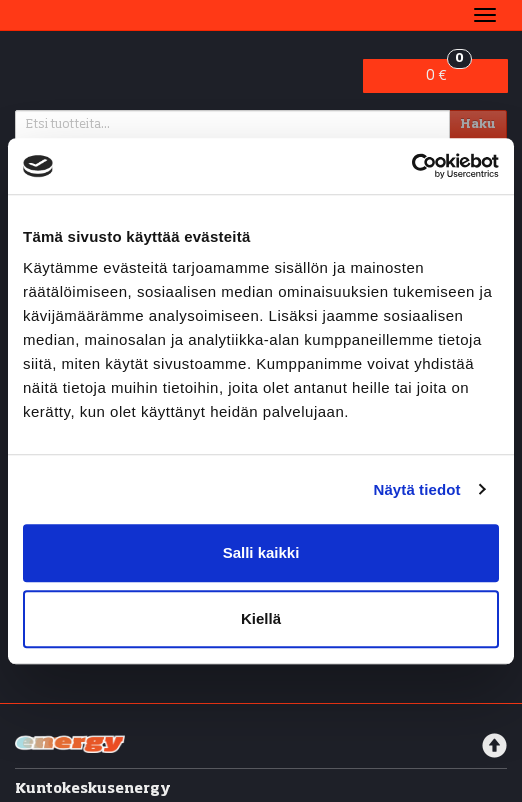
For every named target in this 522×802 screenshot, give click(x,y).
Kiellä (261, 618)
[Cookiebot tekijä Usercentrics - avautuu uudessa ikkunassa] (411, 166)
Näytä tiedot (417, 489)
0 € (448, 71)
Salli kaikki (261, 552)
